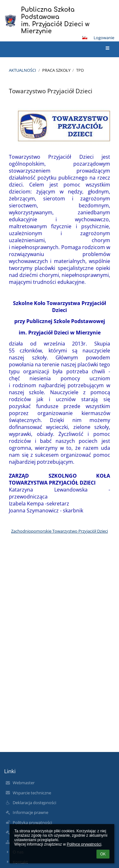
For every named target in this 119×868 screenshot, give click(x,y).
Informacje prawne (30, 812)
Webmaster (24, 783)
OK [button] (103, 854)
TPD (80, 70)
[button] (85, 38)
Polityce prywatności (84, 844)
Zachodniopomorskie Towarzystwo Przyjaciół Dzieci (60, 531)
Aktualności (23, 70)
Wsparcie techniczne (32, 793)
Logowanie (104, 38)
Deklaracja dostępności (34, 803)
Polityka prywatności (32, 822)
